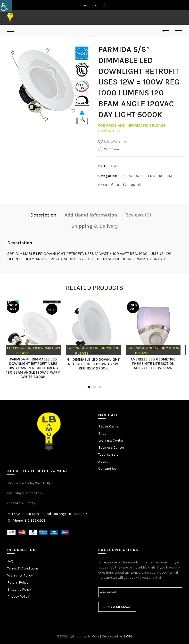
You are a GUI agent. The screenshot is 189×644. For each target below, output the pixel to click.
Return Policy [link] (18, 582)
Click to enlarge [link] (83, 120)
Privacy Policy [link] (18, 597)
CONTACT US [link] (109, 131)
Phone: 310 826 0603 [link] (29, 521)
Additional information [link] (91, 215)
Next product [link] (178, 31)
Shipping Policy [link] (19, 590)
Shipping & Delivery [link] (94, 226)
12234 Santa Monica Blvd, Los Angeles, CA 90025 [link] (50, 514)
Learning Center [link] (111, 440)
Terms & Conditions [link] (23, 568)
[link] (6, 6)
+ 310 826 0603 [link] (96, 5)
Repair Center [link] (109, 426)
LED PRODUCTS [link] (131, 176)
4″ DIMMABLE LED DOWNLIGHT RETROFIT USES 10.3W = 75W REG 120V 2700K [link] (94, 364)
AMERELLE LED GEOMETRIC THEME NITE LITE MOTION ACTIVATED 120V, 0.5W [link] (154, 364)
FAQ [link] (10, 561)
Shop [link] (102, 433)
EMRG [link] (128, 636)
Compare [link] (111, 149)
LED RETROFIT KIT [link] (160, 176)
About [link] (103, 462)
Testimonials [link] (108, 455)
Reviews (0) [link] (138, 215)
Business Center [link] (111, 447)
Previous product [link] (166, 31)
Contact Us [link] (107, 469)
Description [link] (43, 215)
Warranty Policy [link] (20, 575)
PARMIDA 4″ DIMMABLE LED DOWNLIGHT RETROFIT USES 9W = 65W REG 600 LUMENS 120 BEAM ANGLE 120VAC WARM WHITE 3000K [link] (35, 368)
